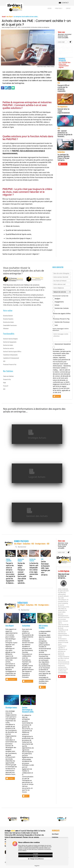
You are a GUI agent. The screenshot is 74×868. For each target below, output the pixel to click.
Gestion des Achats (8, 345)
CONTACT (65, 3)
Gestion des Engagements (10, 342)
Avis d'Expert (55, 834)
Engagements (59, 302)
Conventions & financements (10, 355)
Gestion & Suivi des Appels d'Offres (12, 351)
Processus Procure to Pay (10, 364)
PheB (4, 383)
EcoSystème (55, 837)
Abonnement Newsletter (63, 344)
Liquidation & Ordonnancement (11, 358)
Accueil (4, 17)
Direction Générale (8, 316)
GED (4, 361)
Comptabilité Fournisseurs (10, 325)
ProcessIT (6, 386)
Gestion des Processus (62, 322)
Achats (57, 305)
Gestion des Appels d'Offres (62, 314)
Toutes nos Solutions (8, 376)
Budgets (58, 299)
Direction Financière (8, 319)
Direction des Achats (8, 322)
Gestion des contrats (9, 348)
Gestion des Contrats (62, 308)
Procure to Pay (7, 379)
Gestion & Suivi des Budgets (10, 339)
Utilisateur (6, 328)
